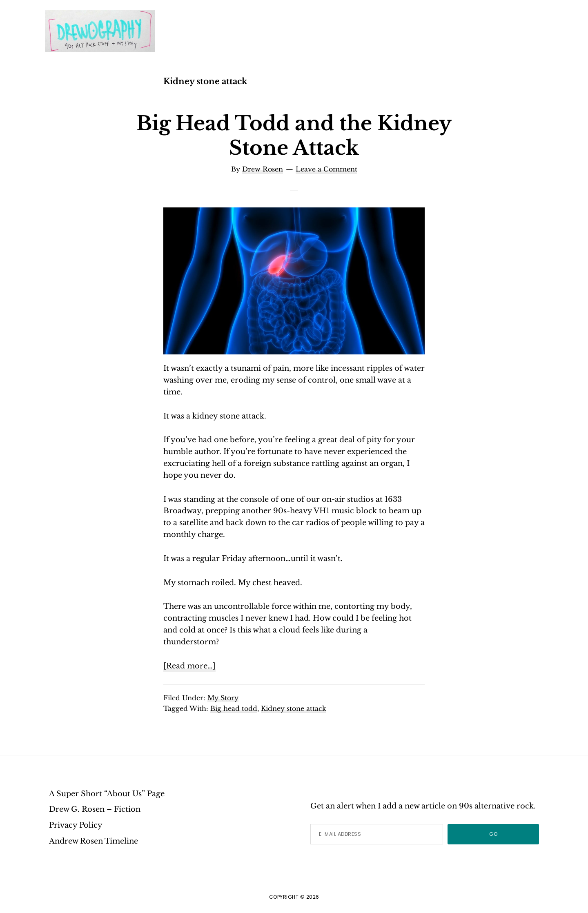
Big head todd (234, 708)
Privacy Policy (76, 825)
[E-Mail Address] (377, 834)
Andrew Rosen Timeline (94, 841)
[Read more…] (189, 666)
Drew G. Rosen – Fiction (95, 809)
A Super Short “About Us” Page (107, 794)
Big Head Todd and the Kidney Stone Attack (294, 136)
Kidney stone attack (294, 708)
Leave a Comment (326, 169)
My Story (223, 698)
